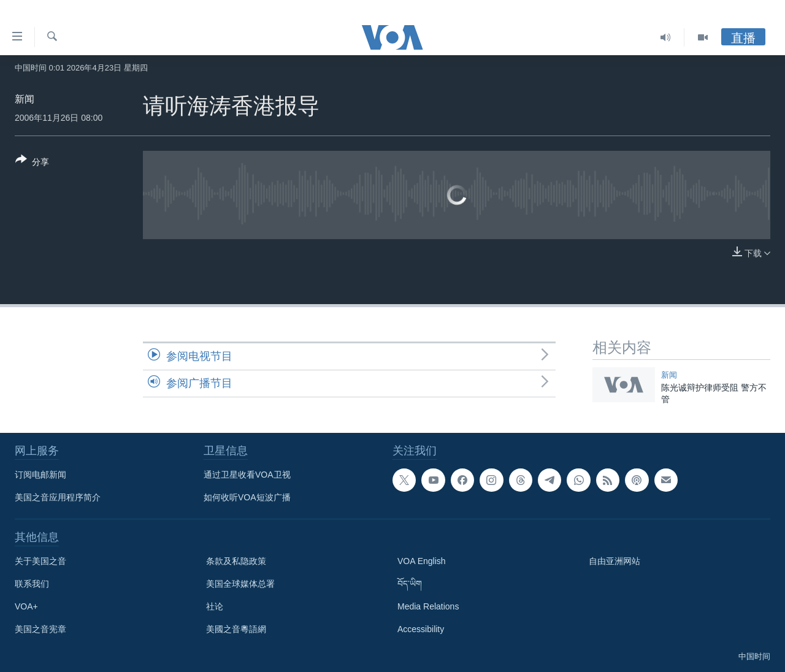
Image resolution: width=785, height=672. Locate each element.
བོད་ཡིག (410, 584)
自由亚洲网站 (615, 561)
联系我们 (32, 584)
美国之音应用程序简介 (58, 497)
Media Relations (428, 606)
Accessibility (421, 629)
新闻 (25, 99)
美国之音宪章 (40, 629)
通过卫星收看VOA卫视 (247, 475)
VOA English (422, 561)
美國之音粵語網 (236, 629)
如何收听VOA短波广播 (247, 497)
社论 (215, 606)
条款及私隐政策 (236, 561)
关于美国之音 (40, 561)
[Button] (32, 163)
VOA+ (26, 606)
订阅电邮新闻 (40, 475)
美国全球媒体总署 (240, 584)
